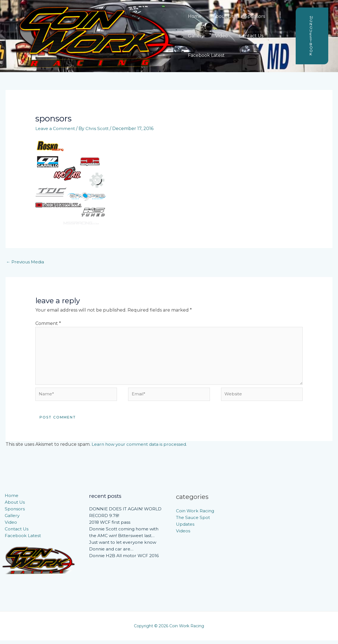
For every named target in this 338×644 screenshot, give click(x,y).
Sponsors (249, 16)
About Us (220, 16)
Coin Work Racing (196, 514)
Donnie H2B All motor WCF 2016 (125, 559)
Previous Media (26, 262)
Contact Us (246, 36)
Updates (185, 528)
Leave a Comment (56, 128)
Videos (183, 534)
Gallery (195, 36)
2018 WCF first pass (111, 526)
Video (218, 36)
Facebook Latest (205, 55)
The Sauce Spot (194, 521)
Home (194, 16)
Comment (48, 324)
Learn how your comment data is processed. (141, 448)
